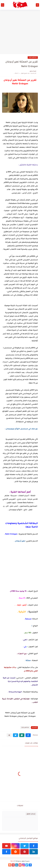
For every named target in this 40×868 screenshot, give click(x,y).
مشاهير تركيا (33, 57)
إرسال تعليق (31, 814)
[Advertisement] (20, 32)
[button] (28, 735)
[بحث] (3, 5)
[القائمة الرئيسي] (37, 5)
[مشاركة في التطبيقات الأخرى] (9, 735)
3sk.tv (12, 861)
